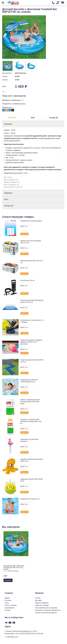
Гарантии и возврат (42, 605)
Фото (33, 118)
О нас (7, 603)
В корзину (8, 580)
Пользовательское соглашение (46, 608)
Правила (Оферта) (42, 603)
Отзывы (8, 610)
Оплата (38, 598)
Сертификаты (10, 608)
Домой (7, 598)
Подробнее (24, 234)
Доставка (38, 600)
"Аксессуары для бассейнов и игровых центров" (43, 170)
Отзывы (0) (53, 118)
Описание (12, 118)
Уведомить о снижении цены (14, 104)
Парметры (8, 193)
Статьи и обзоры (11, 605)
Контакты (8, 600)
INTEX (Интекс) (21, 73)
